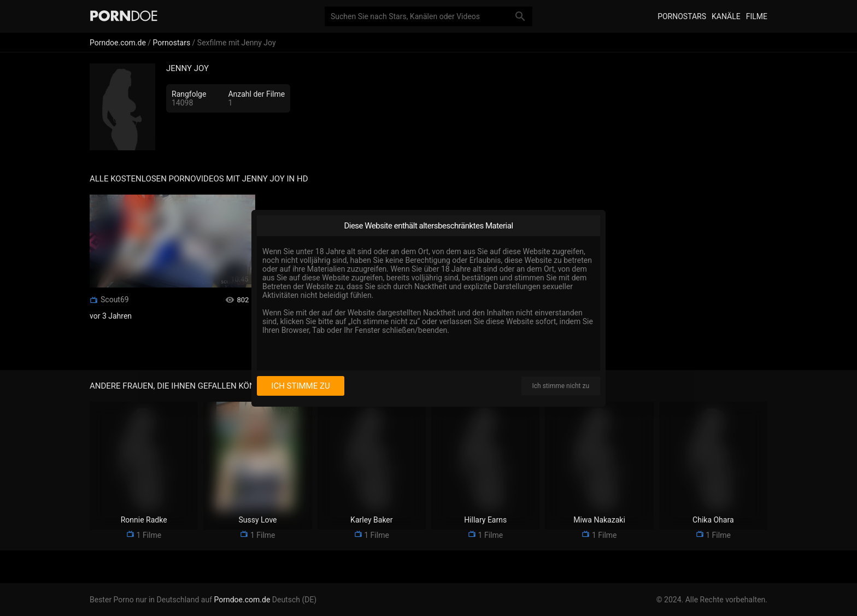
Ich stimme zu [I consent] (300, 386)
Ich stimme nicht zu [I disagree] (561, 386)
